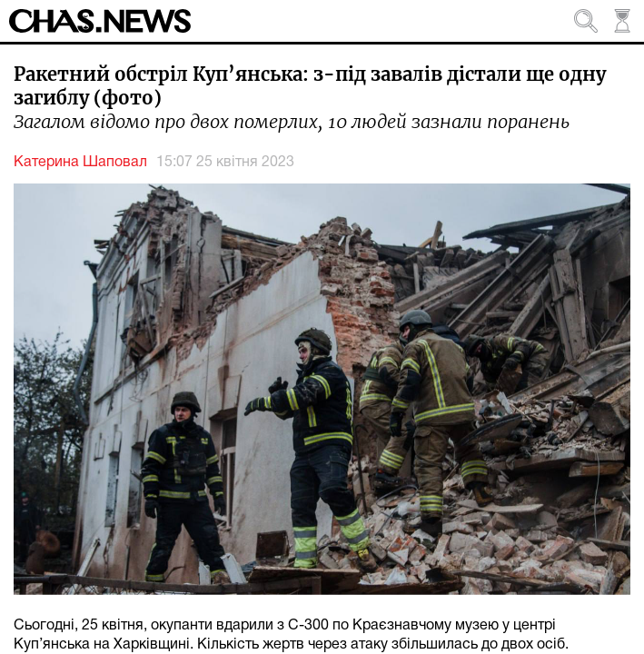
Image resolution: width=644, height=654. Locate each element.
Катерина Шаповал (80, 163)
